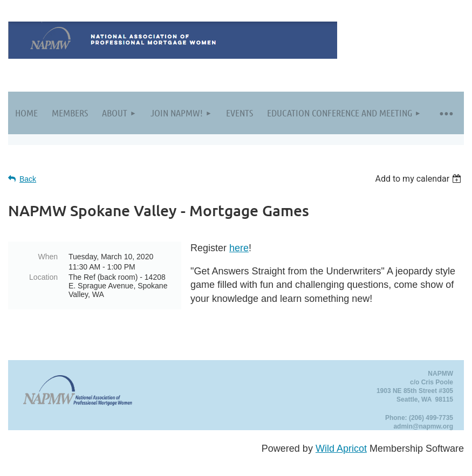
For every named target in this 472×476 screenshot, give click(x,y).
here (239, 248)
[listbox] (419, 179)
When (48, 257)
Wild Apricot (341, 449)
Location (43, 277)
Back (28, 179)
